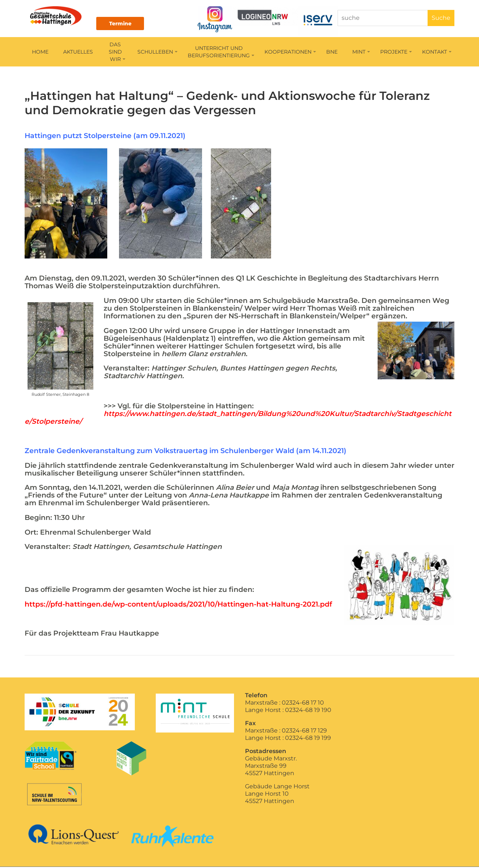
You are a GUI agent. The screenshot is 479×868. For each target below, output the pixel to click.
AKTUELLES (78, 53)
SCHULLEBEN (157, 53)
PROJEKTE (396, 53)
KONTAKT (437, 53)
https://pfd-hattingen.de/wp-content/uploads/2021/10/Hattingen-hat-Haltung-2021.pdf (178, 605)
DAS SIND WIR (117, 53)
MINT (361, 53)
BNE (332, 53)
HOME (40, 53)
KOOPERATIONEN (290, 53)
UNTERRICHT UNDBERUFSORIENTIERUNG (221, 53)
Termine (125, 23)
